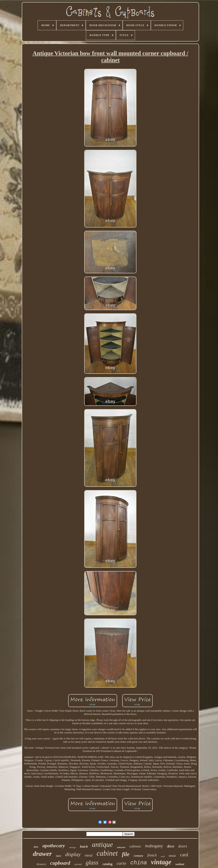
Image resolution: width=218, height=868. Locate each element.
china (139, 863)
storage (72, 847)
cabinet (107, 853)
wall (163, 856)
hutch (84, 847)
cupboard (60, 863)
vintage (161, 862)
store (58, 856)
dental (172, 856)
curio (121, 863)
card (184, 855)
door (36, 847)
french (152, 855)
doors (183, 846)
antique (102, 844)
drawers (41, 864)
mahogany (154, 846)
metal (89, 855)
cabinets (135, 846)
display (73, 854)
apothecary (54, 846)
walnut (180, 864)
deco (171, 846)
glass (92, 862)
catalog (108, 864)
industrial (121, 847)
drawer (42, 854)
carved (78, 864)
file (126, 854)
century (139, 856)
